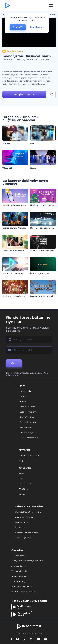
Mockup (22, 494)
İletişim (23, 396)
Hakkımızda (25, 391)
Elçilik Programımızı (29, 438)
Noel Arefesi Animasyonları (43, 205)
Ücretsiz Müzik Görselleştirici (28, 512)
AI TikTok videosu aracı (22, 587)
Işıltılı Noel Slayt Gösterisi (14, 296)
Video (21, 474)
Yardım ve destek (28, 407)
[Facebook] (12, 639)
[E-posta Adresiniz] (29, 350)
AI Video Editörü (19, 566)
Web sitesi (23, 489)
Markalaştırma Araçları (29, 456)
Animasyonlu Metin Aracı (27, 533)
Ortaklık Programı (28, 412)
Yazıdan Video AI (19, 571)
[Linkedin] (45, 639)
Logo (21, 479)
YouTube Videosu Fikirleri (23, 592)
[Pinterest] (24, 639)
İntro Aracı (20, 527)
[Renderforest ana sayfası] (7, 5)
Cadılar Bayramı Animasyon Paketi (19, 228)
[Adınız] (29, 339)
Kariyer (23, 402)
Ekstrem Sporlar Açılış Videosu (17, 273)
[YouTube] (38, 639)
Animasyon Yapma (24, 517)
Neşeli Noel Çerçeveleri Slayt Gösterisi (20, 251)
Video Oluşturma (23, 538)
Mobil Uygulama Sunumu (14, 205)
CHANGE (18, 27)
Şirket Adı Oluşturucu (21, 581)
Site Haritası (25, 427)
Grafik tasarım (25, 484)
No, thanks (37, 27)
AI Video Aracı (18, 556)
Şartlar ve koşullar (28, 422)
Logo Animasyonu (24, 522)
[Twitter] (31, 639)
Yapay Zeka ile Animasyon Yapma (27, 561)
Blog (21, 461)
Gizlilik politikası (27, 417)
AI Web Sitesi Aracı (20, 576)
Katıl (14, 363)
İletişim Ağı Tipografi (40, 273)
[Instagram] (18, 639)
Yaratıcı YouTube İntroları (42, 251)
